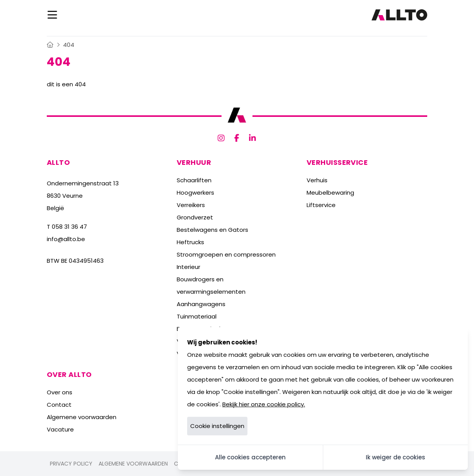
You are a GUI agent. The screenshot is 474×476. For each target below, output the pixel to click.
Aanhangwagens (201, 304)
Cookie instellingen (217, 426)
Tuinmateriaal (197, 316)
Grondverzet (195, 217)
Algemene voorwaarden (82, 417)
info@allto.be (66, 239)
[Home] (50, 45)
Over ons (60, 392)
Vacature (60, 429)
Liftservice (321, 205)
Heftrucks (190, 242)
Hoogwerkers (195, 193)
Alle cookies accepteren (250, 457)
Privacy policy (71, 464)
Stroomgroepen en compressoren (226, 254)
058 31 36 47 (69, 227)
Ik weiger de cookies (396, 457)
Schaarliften (194, 180)
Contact (59, 405)
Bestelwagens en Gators (212, 230)
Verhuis (317, 180)
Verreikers (191, 205)
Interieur (188, 267)
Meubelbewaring (330, 193)
